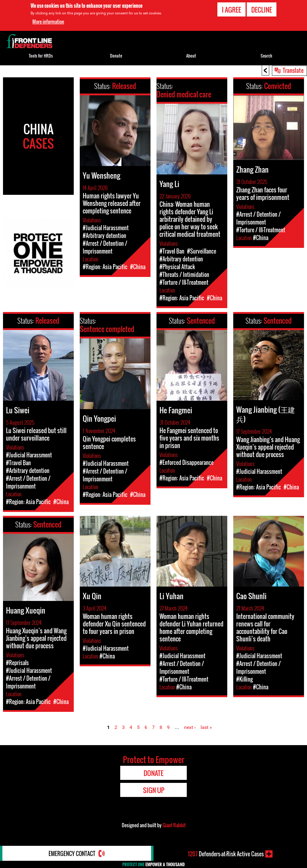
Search (266, 56)
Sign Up (154, 790)
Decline (262, 10)
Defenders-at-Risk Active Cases (226, 854)
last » (206, 727)
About (191, 56)
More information (48, 22)
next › (190, 727)
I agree (231, 10)
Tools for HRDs (41, 56)
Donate (116, 56)
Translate (293, 70)
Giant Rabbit (174, 825)
